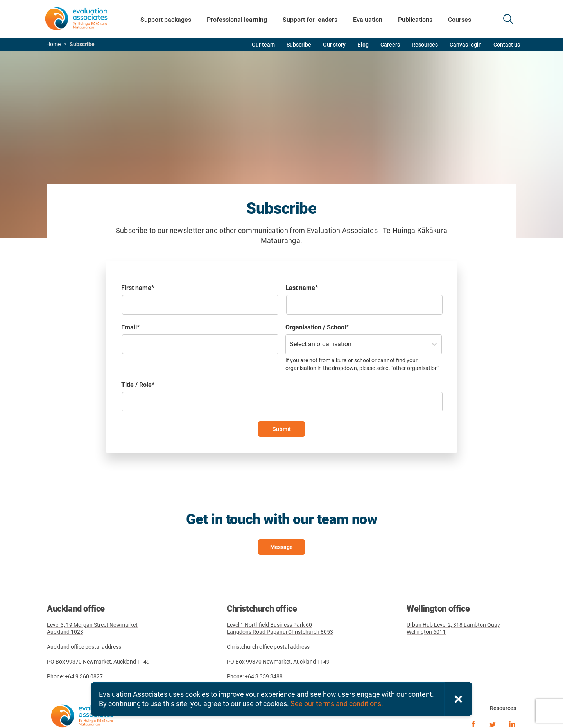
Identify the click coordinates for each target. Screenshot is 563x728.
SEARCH (508, 19)
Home (53, 44)
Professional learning (237, 20)
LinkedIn (512, 723)
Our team (263, 45)
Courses (460, 20)
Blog (363, 45)
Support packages (166, 20)
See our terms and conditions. (337, 704)
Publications (415, 20)
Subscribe (299, 45)
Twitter (493, 723)
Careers (390, 45)
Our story (334, 45)
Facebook (473, 723)
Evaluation (368, 20)
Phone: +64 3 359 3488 (255, 676)
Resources (425, 45)
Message (281, 547)
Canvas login (466, 45)
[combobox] (290, 344)
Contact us (507, 45)
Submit (281, 429)
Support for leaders (310, 20)
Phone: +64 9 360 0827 (75, 676)
